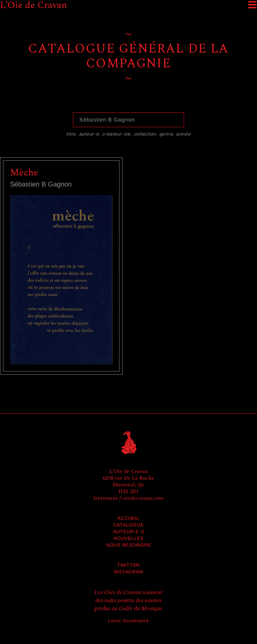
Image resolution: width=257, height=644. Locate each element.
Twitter (128, 565)
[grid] (128, 272)
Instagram (129, 572)
